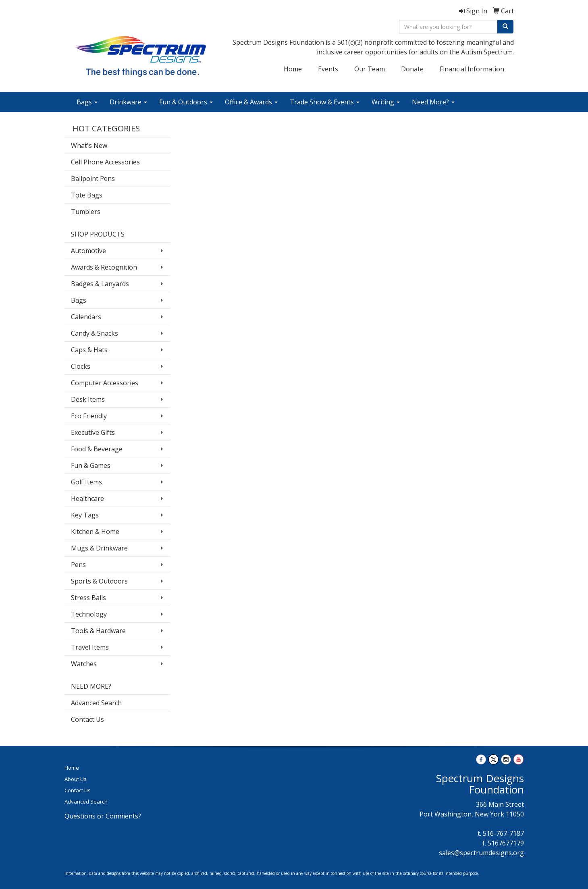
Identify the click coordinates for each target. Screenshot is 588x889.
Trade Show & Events (325, 102)
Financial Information (472, 69)
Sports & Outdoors (99, 581)
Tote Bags (87, 195)
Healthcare (87, 499)
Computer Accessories (105, 383)
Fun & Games (91, 465)
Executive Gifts (93, 432)
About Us (76, 779)
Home (293, 69)
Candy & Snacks (95, 333)
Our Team (370, 69)
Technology (89, 614)
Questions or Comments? (103, 816)
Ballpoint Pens (93, 179)
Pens (78, 565)
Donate (412, 69)
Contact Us (87, 719)
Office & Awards (251, 102)
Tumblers (86, 212)
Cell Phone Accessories (105, 162)
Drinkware (128, 102)
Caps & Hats (89, 350)
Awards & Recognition (104, 267)
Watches (84, 664)
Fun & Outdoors (186, 102)
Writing (386, 102)
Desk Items (88, 399)
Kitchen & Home (95, 532)
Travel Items (90, 647)
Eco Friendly (89, 416)
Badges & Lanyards (100, 284)
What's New (89, 145)
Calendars (86, 317)
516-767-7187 (503, 833)
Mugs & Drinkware (99, 548)
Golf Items (86, 482)
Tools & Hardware (98, 631)
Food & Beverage (97, 449)
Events (328, 69)
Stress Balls (88, 598)
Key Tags (85, 515)
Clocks (81, 366)
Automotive (88, 251)
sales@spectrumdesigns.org (481, 853)
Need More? (433, 102)
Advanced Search (96, 703)
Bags (87, 102)
